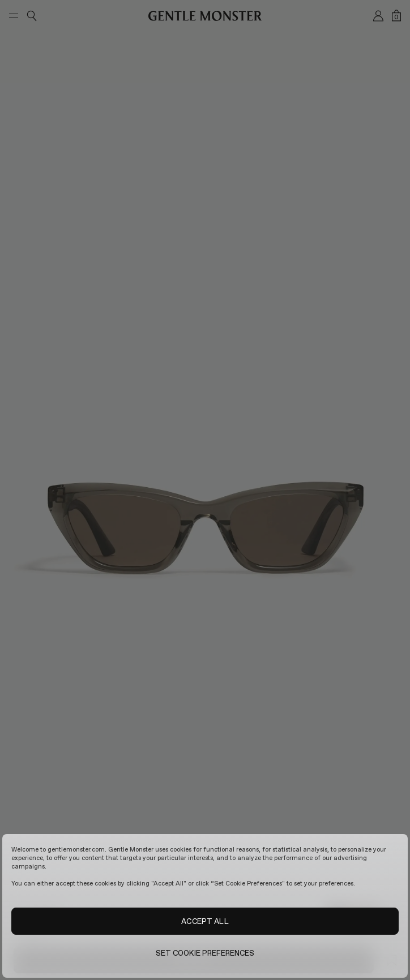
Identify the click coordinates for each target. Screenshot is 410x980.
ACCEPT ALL (205, 921)
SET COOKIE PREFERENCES (205, 953)
